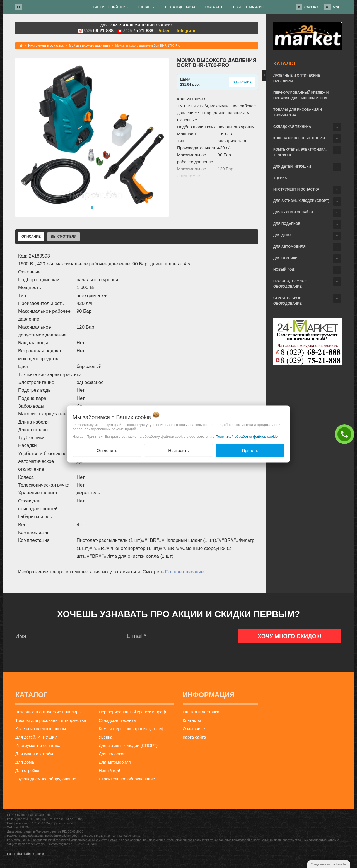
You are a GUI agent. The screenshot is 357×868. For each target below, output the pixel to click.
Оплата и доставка (201, 712)
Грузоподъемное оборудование (290, 284)
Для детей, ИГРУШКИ (292, 167)
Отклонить (107, 450)
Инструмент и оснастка (296, 189)
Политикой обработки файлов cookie (247, 436)
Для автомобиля (290, 247)
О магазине (194, 729)
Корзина (311, 7)
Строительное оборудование (288, 301)
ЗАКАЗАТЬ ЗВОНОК (346, 434)
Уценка (280, 178)
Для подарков (287, 224)
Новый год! (284, 270)
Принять (250, 450)
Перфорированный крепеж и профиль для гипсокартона (301, 95)
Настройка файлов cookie (25, 854)
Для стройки (285, 258)
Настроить (178, 450)
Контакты (192, 720)
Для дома (282, 235)
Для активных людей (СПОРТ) (301, 201)
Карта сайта (194, 737)
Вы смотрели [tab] (64, 237)
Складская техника (292, 127)
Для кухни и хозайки (293, 212)
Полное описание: (185, 572)
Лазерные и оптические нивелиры (297, 78)
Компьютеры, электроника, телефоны (300, 152)
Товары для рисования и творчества (298, 112)
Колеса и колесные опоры (299, 138)
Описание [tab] (31, 237)
